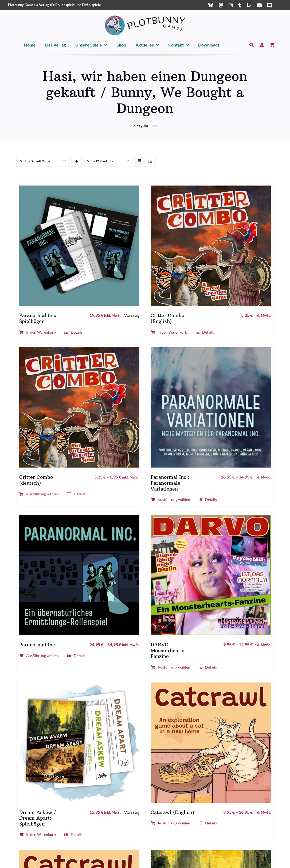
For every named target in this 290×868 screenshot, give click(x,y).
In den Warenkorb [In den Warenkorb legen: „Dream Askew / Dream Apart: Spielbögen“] (38, 834)
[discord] (269, 5)
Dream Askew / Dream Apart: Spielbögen (38, 818)
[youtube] (259, 5)
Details (73, 332)
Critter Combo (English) (167, 318)
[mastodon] (221, 5)
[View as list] (150, 161)
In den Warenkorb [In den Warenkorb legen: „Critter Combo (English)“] (169, 332)
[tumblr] (240, 5)
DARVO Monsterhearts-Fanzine (169, 650)
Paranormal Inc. (38, 645)
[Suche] (252, 45)
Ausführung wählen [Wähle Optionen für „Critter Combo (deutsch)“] (39, 494)
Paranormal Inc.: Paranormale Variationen (170, 483)
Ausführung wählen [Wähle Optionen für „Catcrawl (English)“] (170, 823)
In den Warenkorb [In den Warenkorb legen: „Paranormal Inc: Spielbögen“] (38, 332)
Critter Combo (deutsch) (36, 480)
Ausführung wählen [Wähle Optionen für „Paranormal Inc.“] (39, 656)
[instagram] (231, 5)
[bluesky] (211, 5)
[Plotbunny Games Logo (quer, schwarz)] (145, 18)
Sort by (35, 161)
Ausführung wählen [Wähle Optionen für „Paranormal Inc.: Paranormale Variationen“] (170, 499)
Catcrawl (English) (172, 812)
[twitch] (249, 5)
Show (100, 161)
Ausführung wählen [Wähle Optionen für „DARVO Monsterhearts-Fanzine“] (170, 667)
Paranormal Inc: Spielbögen (38, 318)
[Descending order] (77, 161)
